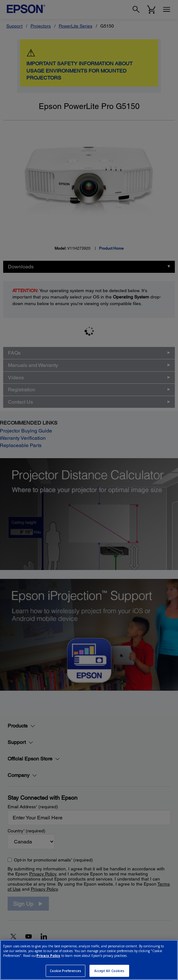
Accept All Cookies (109, 971)
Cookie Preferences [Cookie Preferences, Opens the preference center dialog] (66, 971)
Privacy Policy (48, 956)
